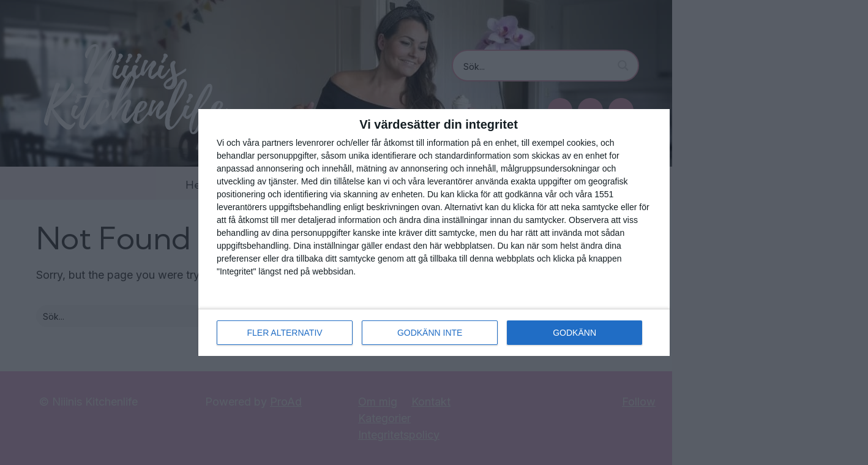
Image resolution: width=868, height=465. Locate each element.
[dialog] (434, 232)
